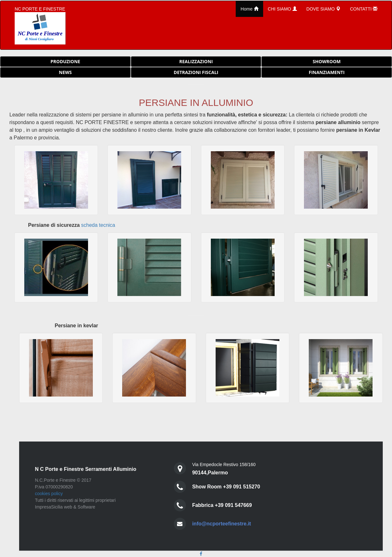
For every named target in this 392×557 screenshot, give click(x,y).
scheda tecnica (98, 225)
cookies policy (49, 494)
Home (249, 9)
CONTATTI (364, 9)
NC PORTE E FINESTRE (40, 26)
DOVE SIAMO (324, 9)
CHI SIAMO (282, 9)
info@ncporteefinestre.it (222, 524)
